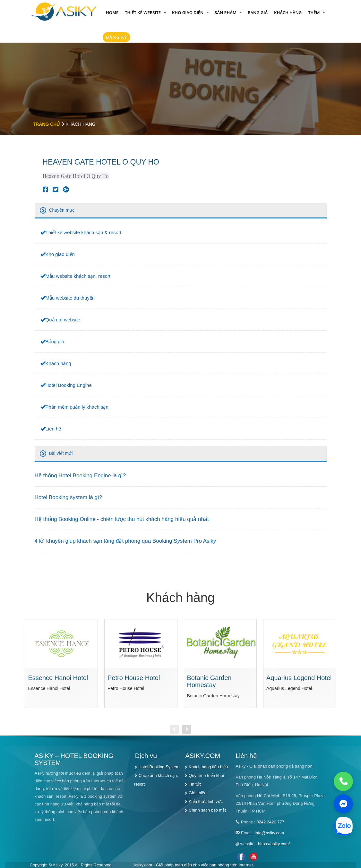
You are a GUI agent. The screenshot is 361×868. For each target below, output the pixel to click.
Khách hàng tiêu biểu (208, 767)
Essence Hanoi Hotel (58, 678)
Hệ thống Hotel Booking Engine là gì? (80, 476)
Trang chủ (47, 124)
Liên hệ (53, 429)
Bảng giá (258, 13)
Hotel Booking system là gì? (69, 497)
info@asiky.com (269, 833)
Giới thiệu (198, 793)
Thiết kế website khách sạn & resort (84, 232)
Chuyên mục (62, 210)
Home (112, 13)
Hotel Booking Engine (69, 385)
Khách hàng (288, 13)
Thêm (314, 13)
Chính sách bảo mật (207, 810)
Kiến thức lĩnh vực (206, 801)
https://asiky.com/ (274, 844)
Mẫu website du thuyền (70, 298)
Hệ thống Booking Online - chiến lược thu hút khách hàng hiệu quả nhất (122, 519)
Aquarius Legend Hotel (299, 678)
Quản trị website (63, 320)
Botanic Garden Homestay (209, 681)
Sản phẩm (226, 13)
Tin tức (195, 784)
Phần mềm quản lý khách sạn (77, 407)
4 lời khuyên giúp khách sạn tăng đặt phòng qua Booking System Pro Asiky (125, 541)
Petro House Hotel (134, 678)
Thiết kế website (143, 13)
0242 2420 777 (270, 822)
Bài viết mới (61, 453)
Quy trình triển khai (206, 775)
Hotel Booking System (159, 767)
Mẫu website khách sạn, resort (78, 276)
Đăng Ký (116, 37)
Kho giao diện (188, 13)
